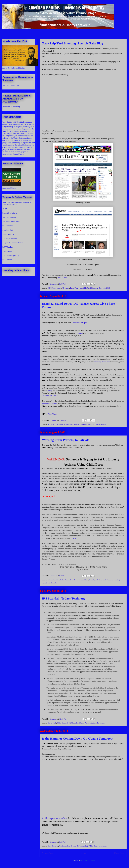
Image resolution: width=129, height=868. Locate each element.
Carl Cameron (53, 846)
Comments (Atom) (88, 860)
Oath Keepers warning (111, 580)
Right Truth (52, 414)
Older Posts (119, 853)
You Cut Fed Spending (11, 255)
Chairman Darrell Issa (67, 846)
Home (84, 853)
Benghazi (79, 333)
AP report (66, 288)
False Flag (74, 288)
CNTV (5, 209)
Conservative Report (80, 323)
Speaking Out (8, 230)
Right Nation (7, 251)
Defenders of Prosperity (11, 107)
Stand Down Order (87, 424)
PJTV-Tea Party (8, 247)
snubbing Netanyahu (102, 362)
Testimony (101, 723)
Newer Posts (47, 853)
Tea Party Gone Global (11, 222)
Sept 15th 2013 (104, 288)
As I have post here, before (54, 818)
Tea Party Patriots (9, 217)
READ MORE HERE (50, 396)
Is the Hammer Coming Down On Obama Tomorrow (77, 738)
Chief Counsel (63, 723)
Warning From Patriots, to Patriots (66, 440)
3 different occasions (50, 403)
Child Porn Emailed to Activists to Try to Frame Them (68, 580)
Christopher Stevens (72, 424)
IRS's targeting (82, 846)
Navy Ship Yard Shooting (88, 288)
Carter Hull (52, 723)
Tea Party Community (11, 85)
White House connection (98, 846)
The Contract (7, 260)
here (50, 390)
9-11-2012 (52, 424)
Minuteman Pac (8, 234)
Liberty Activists (96, 580)
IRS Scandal (73, 723)
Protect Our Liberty (10, 213)
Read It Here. (63, 278)
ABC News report (54, 288)
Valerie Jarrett (101, 424)
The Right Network (10, 238)
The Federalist (8, 226)
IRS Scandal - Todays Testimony (64, 598)
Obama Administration (88, 723)
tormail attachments (49, 583)
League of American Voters (13, 243)
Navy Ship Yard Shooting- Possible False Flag (72, 43)
